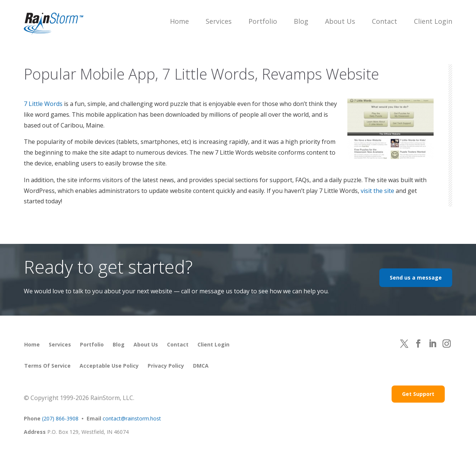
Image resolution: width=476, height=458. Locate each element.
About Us (340, 21)
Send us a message (416, 278)
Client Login (433, 21)
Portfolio (263, 21)
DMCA (201, 366)
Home (179, 21)
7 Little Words (43, 104)
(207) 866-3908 (60, 418)
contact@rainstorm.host (132, 418)
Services (219, 21)
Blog (301, 21)
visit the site (377, 191)
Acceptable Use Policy (109, 366)
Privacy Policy (166, 366)
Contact (385, 21)
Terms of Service (47, 366)
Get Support (418, 394)
